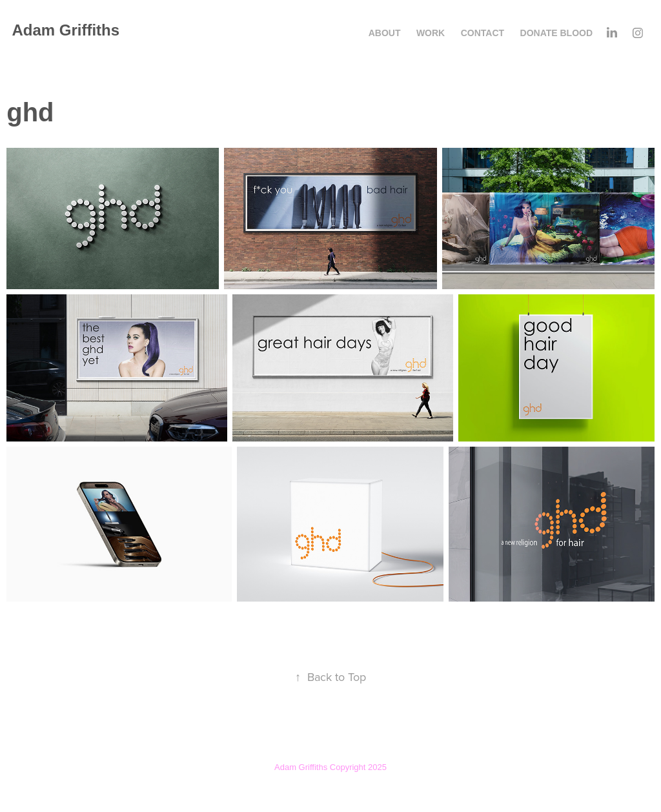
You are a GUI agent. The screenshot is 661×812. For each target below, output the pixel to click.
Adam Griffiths (66, 30)
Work (431, 33)
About (385, 33)
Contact (483, 33)
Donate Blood (557, 33)
